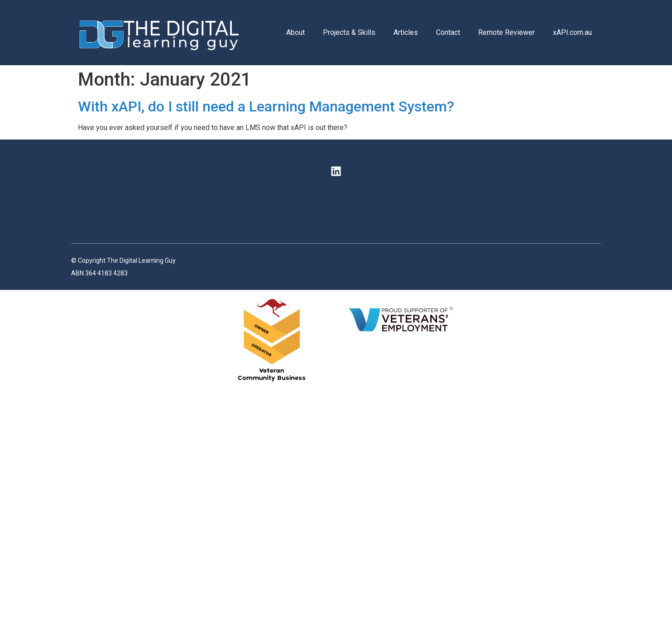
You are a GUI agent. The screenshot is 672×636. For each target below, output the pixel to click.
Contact (448, 32)
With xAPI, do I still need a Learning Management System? (266, 106)
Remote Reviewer (506, 32)
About (295, 32)
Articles (406, 32)
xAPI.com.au (572, 32)
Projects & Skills (349, 32)
